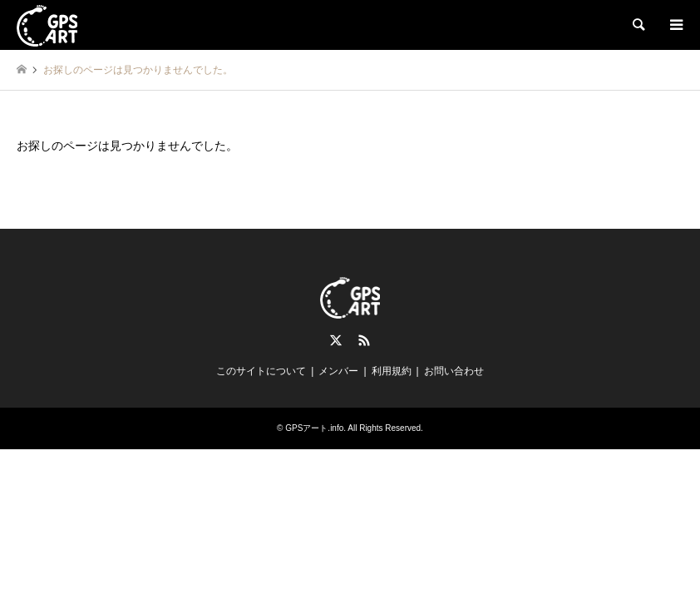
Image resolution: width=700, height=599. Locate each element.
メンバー (338, 371)
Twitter (336, 340)
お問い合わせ (454, 371)
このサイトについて (261, 371)
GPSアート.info (314, 428)
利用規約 (392, 371)
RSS (364, 340)
